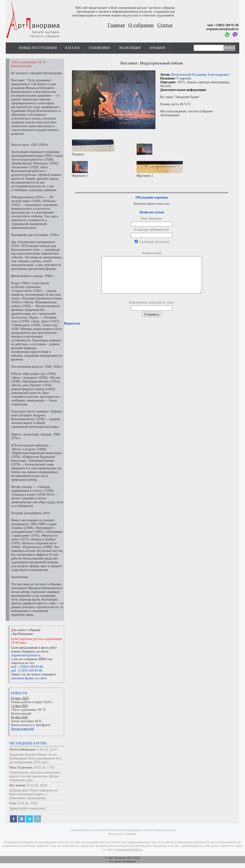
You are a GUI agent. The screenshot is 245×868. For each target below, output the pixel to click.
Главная (116, 25)
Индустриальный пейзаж (162, 63)
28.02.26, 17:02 (44, 767)
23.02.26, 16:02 (27, 803)
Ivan (13, 803)
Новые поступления (38, 48)
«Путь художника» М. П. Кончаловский (29, 712)
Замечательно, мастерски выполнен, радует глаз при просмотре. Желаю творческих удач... (35, 776)
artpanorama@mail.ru (26, 655)
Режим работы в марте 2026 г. (32, 702)
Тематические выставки (159, 830)
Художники (99, 48)
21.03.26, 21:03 (46, 750)
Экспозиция (129, 48)
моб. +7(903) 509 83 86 (27, 667)
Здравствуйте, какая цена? (28, 808)
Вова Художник (21, 767)
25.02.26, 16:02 (37, 785)
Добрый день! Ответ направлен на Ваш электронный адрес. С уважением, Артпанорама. (34, 794)
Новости (19, 693)
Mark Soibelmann (22, 750)
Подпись (93, 148)
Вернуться (72, 331)
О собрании (141, 25)
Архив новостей (22, 729)
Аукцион (157, 48)
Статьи (165, 25)
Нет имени (17, 785)
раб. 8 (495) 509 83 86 (27, 671)
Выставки (129, 63)
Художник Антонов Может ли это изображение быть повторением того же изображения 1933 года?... (35, 758)
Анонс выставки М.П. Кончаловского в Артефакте (31, 723)
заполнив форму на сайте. (29, 678)
